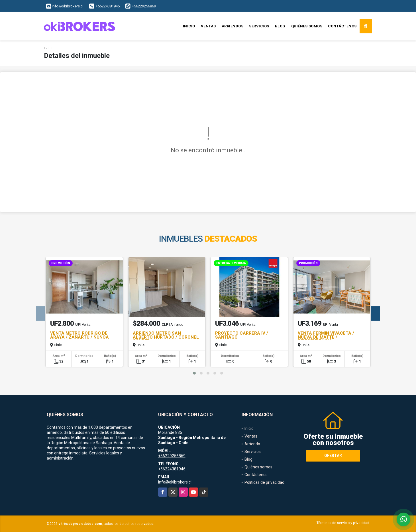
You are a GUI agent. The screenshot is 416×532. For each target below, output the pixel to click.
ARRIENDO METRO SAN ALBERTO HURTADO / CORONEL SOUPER (166, 337)
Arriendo (252, 444)
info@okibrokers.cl (175, 482)
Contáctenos (342, 26)
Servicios (259, 26)
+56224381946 (108, 6)
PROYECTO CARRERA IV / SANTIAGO (242, 335)
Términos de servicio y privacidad (343, 523)
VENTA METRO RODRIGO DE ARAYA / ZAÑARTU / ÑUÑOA (79, 335)
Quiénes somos (307, 26)
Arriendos (233, 26)
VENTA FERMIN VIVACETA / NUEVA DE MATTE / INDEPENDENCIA (326, 337)
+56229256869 (144, 6)
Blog (280, 26)
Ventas (208, 26)
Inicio (189, 26)
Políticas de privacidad (264, 482)
